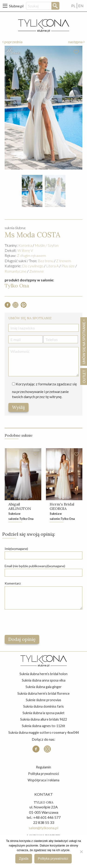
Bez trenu (46, 261)
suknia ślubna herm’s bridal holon (43, 674)
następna (76, 42)
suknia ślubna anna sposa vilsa (44, 680)
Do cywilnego (33, 266)
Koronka (25, 245)
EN (81, 6)
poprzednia (12, 42)
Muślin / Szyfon (47, 245)
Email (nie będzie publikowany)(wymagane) (35, 566)
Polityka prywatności (43, 774)
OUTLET (84, 376)
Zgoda (24, 859)
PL (73, 6)
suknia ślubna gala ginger (44, 687)
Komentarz (13, 583)
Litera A (52, 266)
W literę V (25, 250)
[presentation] (40, 622)
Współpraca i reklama (43, 780)
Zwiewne (37, 271)
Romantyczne (16, 271)
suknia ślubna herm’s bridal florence (43, 693)
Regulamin (43, 767)
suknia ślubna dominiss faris (43, 706)
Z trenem (64, 261)
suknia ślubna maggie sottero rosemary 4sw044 (43, 732)
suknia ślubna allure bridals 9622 (44, 719)
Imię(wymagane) (16, 549)
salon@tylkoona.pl (43, 828)
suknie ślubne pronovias (43, 700)
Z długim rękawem (31, 255)
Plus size (68, 266)
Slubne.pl (16, 6)
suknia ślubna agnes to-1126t (43, 726)
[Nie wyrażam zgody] (81, 852)
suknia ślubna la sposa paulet (43, 713)
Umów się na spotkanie (84, 341)
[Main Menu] (5, 6)
